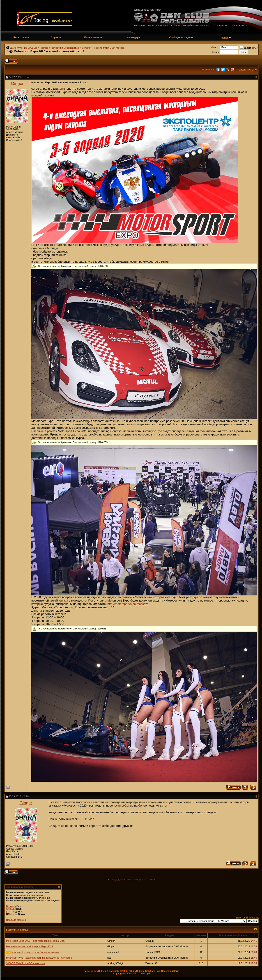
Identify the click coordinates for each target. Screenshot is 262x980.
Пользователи (93, 37)
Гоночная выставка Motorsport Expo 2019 (30, 946)
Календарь (133, 37)
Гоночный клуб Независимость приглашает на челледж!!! (39, 958)
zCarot (176, 971)
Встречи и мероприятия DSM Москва (103, 48)
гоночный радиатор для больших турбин (36, 952)
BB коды (11, 906)
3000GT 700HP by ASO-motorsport (26, 963)
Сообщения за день (181, 37)
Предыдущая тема (120, 880)
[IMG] (9, 912)
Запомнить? (249, 48)
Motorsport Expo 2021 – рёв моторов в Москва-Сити (36, 941)
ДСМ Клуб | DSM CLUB (24, 48)
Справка (56, 37)
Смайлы (11, 909)
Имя (213, 47)
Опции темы (246, 70)
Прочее (44, 48)
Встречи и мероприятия (65, 48)
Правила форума (16, 920)
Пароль (215, 52)
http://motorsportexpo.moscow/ (128, 604)
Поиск (225, 38)
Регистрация (21, 37)
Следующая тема (143, 880)
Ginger (17, 83)
